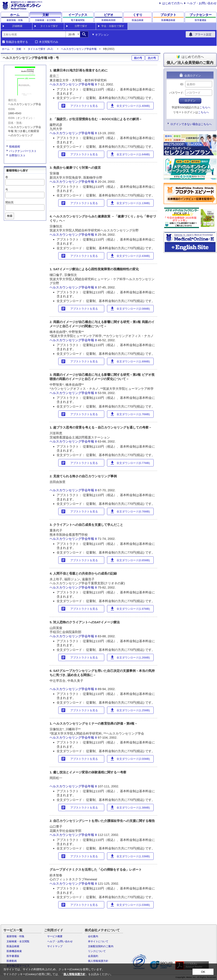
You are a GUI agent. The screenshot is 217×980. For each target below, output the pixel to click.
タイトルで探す (49, 26)
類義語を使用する (17, 42)
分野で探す (81, 26)
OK (203, 972)
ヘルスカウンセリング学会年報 (79, 49)
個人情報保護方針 (98, 961)
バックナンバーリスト (23, 151)
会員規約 (93, 956)
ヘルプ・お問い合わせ (202, 3)
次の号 (152, 58)
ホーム (6, 49)
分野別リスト (17, 155)
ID (182, 84)
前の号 (138, 58)
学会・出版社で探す (113, 26)
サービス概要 (55, 936)
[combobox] (34, 34)
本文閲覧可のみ (49, 42)
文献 (19, 49)
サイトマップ (55, 946)
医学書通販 (13, 956)
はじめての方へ (172, 3)
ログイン (190, 101)
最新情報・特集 (15, 936)
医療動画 (12, 961)
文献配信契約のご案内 (101, 946)
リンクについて (97, 951)
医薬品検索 (13, 946)
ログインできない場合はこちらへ (191, 124)
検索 (10, 216)
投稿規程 (15, 147)
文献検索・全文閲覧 (18, 941)
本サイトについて (98, 941)
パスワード (176, 93)
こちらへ (205, 107)
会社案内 (93, 936)
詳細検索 (17, 26)
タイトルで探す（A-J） (41, 49)
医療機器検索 (14, 951)
